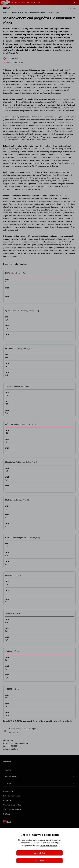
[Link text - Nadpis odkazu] (7, 822)
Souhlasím (40, 861)
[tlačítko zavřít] (74, 2)
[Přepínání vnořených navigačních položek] (39, 770)
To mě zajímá (35, 2)
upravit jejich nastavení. (49, 846)
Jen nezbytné (39, 853)
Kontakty (7, 814)
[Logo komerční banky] (8, 8)
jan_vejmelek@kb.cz (11, 749)
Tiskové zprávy (17, 13)
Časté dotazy (8, 791)
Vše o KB (6, 13)
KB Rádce (7, 800)
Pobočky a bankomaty (12, 796)
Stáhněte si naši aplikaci (12, 805)
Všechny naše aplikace (12, 809)
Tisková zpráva (18, 62)
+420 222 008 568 (13, 746)
